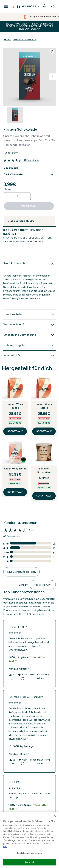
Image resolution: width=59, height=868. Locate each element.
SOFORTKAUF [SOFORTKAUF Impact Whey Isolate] (44, 431)
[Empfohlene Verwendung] (29, 335)
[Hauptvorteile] (29, 314)
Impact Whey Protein (15, 406)
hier (5, 847)
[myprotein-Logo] (28, 6)
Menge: (8, 189)
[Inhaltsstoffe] (29, 356)
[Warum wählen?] (29, 325)
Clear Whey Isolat (15, 469)
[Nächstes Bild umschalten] (53, 77)
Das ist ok (29, 862)
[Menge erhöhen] (27, 196)
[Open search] (12, 6)
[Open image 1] (15, 115)
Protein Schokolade (24, 39)
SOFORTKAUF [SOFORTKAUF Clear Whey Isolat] (15, 492)
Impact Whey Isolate (44, 406)
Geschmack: (11, 168)
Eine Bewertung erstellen (21, 572)
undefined (29, 174)
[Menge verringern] (8, 196)
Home (7, 39)
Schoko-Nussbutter (44, 470)
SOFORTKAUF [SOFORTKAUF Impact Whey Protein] (15, 431)
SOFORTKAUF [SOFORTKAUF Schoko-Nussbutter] (44, 496)
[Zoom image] (52, 51)
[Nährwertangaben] (29, 345)
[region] (29, 840)
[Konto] (45, 6)
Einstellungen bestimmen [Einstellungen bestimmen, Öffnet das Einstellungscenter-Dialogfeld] (30, 853)
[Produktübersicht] (29, 264)
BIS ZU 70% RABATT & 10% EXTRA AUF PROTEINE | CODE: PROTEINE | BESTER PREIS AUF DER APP (29, 26)
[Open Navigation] (6, 6)
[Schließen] (55, 816)
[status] (17, 196)
